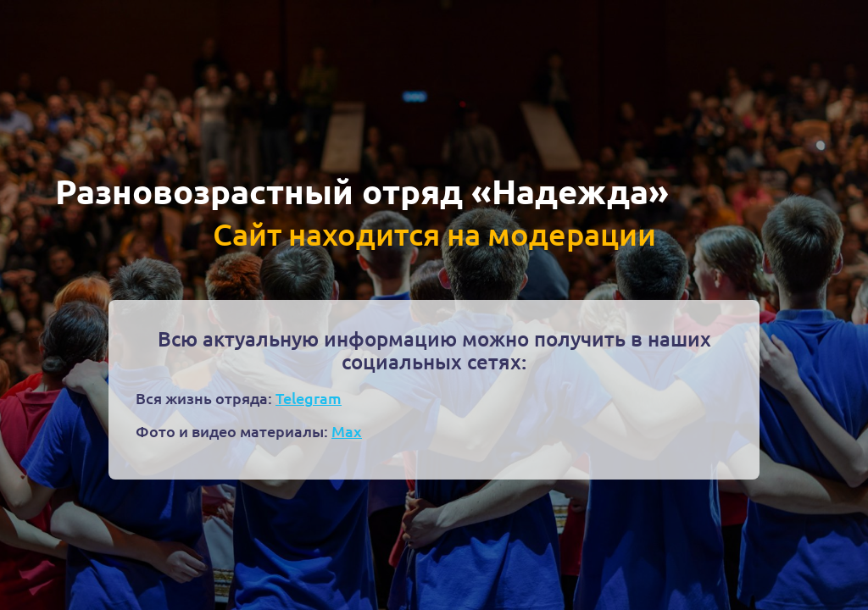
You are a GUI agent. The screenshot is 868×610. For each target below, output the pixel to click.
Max (347, 431)
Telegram (309, 398)
